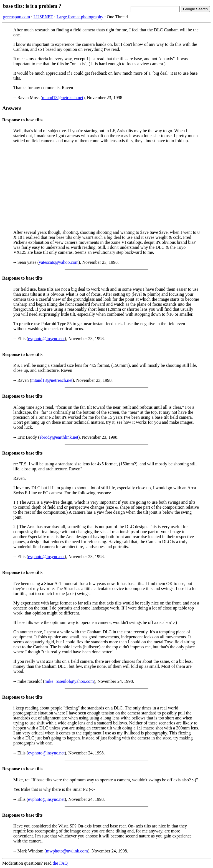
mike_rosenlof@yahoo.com (69, 681)
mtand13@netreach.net (63, 98)
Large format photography (80, 17)
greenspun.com (17, 17)
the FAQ (60, 863)
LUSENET (43, 17)
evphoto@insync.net (46, 339)
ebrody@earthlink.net (59, 437)
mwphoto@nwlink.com (67, 851)
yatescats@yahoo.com (59, 262)
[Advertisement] (106, 187)
